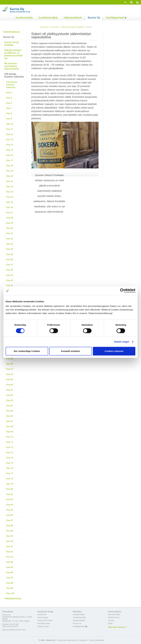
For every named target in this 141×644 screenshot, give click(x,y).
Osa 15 (10, 150)
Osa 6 (9, 103)
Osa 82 (10, 499)
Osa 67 (10, 421)
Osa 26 (10, 207)
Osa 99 (10, 588)
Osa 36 (10, 259)
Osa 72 (10, 447)
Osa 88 (10, 531)
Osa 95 (10, 567)
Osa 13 (10, 139)
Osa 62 (10, 395)
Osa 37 (10, 265)
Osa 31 (10, 233)
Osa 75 (10, 463)
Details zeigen (122, 342)
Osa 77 (10, 473)
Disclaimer (83, 640)
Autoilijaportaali (115, 18)
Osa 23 (10, 192)
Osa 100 (10, 593)
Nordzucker (42, 614)
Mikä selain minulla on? (117, 627)
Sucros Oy (94, 18)
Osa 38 (10, 270)
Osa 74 (10, 458)
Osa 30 (10, 228)
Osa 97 (10, 578)
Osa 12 (10, 134)
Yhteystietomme (13, 598)
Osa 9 (9, 119)
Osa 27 (10, 212)
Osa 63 (10, 400)
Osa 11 (10, 129)
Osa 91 (10, 546)
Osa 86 (10, 525)
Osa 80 (10, 489)
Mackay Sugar (43, 626)
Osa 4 (9, 92)
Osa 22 (10, 186)
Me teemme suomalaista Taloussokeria (11, 66)
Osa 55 (10, 359)
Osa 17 (10, 160)
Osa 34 (10, 249)
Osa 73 (10, 452)
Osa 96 (10, 572)
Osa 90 (10, 541)
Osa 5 (9, 98)
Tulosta (131, 2)
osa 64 (9, 405)
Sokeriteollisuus (11, 32)
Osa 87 (10, 520)
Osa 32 (10, 239)
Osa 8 (9, 113)
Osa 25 (10, 202)
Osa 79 (10, 484)
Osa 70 (10, 437)
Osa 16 (10, 155)
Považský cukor (44, 623)
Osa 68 (10, 426)
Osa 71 (10, 442)
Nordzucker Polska (45, 620)
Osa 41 (10, 285)
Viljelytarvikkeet (73, 18)
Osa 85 (10, 515)
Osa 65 (10, 411)
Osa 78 (10, 478)
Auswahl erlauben (70, 351)
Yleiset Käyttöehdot (97, 640)
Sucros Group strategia (12, 44)
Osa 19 (10, 171)
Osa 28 (10, 218)
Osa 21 (10, 181)
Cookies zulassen (114, 351)
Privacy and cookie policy (67, 640)
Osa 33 (10, 244)
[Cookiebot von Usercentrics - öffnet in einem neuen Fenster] (122, 291)
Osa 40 (10, 280)
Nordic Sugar (43, 617)
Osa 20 (10, 176)
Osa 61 (10, 390)
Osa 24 (10, 197)
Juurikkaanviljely (48, 18)
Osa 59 (10, 379)
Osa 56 (10, 364)
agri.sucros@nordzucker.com (14, 630)
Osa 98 (10, 583)
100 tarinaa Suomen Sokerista (73, 27)
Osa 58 (10, 374)
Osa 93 (10, 557)
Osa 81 (10, 494)
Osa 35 (10, 254)
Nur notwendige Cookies (27, 351)
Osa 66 (10, 416)
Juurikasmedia (24, 18)
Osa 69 (10, 432)
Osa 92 (10, 552)
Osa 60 (10, 385)
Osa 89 (10, 536)
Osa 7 (9, 108)
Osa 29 (10, 223)
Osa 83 (10, 505)
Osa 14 (10, 145)
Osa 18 (10, 166)
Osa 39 (10, 275)
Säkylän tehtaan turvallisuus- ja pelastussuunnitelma (13, 54)
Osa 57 (10, 369)
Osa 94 (10, 562)
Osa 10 (10, 124)
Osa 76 (10, 468)
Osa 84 (10, 510)
